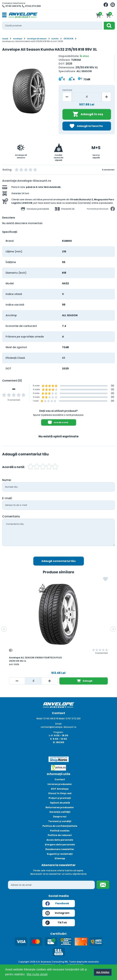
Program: (58, 732)
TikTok (56, 923)
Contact (60, 779)
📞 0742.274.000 (31, 6)
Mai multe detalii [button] (37, 974)
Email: (59, 724)
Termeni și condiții (60, 821)
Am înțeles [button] (103, 972)
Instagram (58, 913)
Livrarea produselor (60, 784)
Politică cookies (60, 831)
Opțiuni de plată (60, 803)
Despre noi (60, 817)
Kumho (55, 39)
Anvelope (18, 39)
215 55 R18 (68, 39)
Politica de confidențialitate (60, 826)
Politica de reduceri (60, 835)
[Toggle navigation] (4, 15)
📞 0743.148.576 (11, 6)
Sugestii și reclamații (60, 854)
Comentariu (11, 516)
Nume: (7, 480)
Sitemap (60, 858)
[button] (4, 629)
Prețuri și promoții (60, 798)
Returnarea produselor (60, 807)
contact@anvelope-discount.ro (58, 727)
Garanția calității (60, 812)
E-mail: (7, 498)
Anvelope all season (37, 39)
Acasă (5, 39)
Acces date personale (60, 840)
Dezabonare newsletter (60, 849)
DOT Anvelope (60, 789)
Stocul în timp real (60, 793)
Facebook (57, 904)
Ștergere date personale (60, 845)
